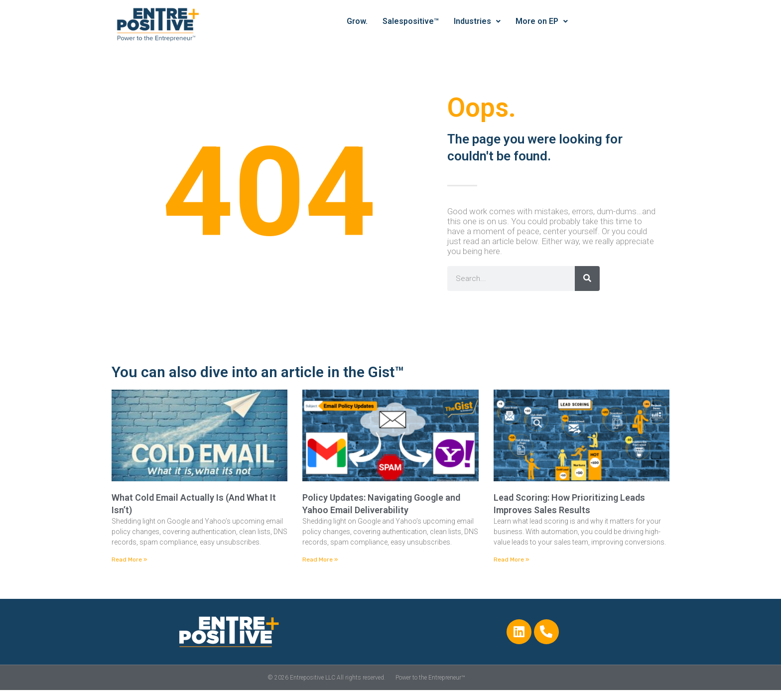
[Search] (587, 279)
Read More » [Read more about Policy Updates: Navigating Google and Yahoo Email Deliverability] (320, 560)
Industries (477, 21)
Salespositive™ (411, 21)
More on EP (542, 21)
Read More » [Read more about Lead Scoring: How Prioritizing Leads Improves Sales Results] (511, 560)
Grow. (357, 21)
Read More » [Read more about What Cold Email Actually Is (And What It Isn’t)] (129, 560)
